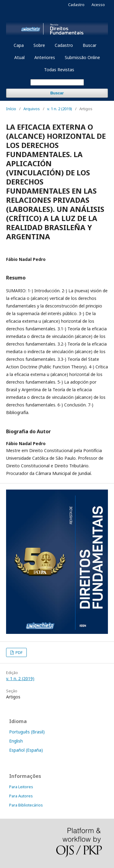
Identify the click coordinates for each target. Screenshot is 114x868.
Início (11, 109)
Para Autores (21, 796)
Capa (19, 45)
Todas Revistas (59, 70)
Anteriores (45, 57)
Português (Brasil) (27, 732)
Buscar (90, 45)
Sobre (39, 45)
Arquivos (32, 109)
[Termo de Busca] (57, 82)
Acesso (98, 5)
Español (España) (26, 750)
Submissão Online (82, 57)
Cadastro (64, 45)
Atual (19, 57)
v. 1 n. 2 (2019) (60, 109)
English (16, 741)
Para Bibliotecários (26, 805)
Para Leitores (21, 787)
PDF (19, 652)
